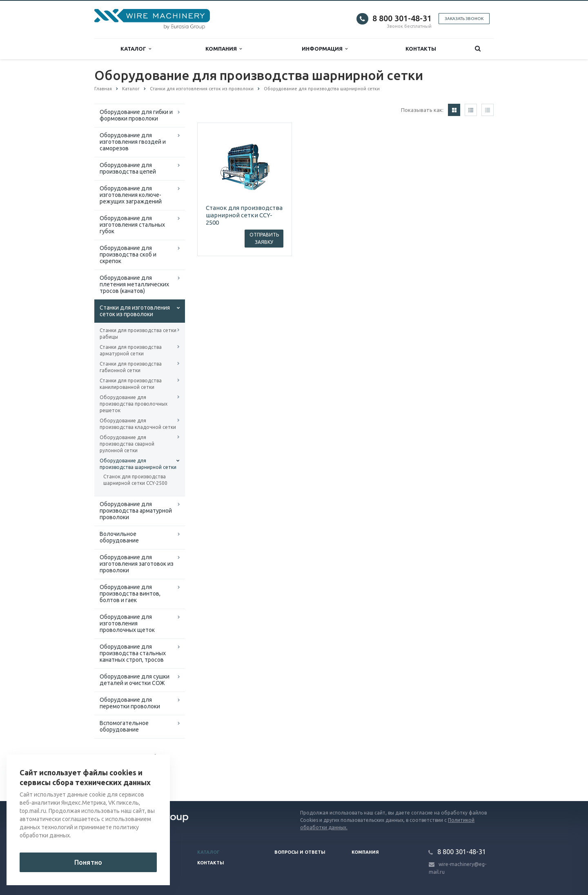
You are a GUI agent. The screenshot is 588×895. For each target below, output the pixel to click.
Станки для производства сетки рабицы (138, 334)
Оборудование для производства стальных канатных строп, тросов (133, 653)
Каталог (136, 49)
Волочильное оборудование (119, 537)
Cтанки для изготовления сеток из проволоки (135, 311)
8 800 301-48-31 (402, 18)
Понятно (88, 862)
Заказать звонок (464, 19)
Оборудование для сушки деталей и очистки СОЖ (135, 680)
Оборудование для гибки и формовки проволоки (136, 115)
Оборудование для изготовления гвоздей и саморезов (133, 142)
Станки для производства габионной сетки (131, 367)
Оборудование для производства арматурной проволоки (136, 511)
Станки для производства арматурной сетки (131, 350)
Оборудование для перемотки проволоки (130, 703)
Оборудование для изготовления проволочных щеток (127, 623)
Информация (325, 49)
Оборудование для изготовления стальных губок (132, 225)
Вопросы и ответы (300, 852)
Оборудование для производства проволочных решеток (134, 404)
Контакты (421, 49)
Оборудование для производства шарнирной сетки (138, 464)
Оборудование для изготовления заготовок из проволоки (137, 564)
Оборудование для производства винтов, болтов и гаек (130, 594)
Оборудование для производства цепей (128, 168)
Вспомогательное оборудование (124, 726)
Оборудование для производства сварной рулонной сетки (127, 444)
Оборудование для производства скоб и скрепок (128, 254)
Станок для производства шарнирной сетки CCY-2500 (135, 480)
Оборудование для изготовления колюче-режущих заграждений (131, 195)
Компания (224, 49)
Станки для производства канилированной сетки (131, 384)
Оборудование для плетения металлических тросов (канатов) (134, 284)
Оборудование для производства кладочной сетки (138, 424)
